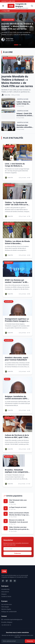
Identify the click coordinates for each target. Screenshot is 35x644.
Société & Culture (6, 596)
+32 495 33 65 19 (6, 625)
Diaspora (4, 594)
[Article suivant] (32, 29)
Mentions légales (6, 609)
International (5, 592)
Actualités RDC (6, 589)
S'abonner (17, 553)
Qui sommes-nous (7, 604)
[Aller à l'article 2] (19, 45)
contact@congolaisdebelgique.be (13, 619)
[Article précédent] (3, 29)
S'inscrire (30, 641)
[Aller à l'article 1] (16, 45)
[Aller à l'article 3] (21, 45)
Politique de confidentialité (9, 612)
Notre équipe (5, 607)
